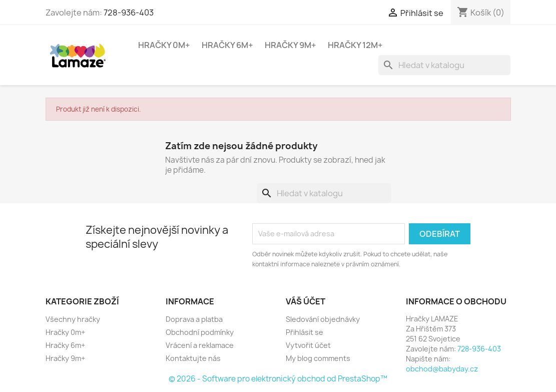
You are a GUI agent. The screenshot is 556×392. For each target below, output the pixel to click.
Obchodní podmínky (200, 332)
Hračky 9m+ (291, 45)
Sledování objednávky (323, 319)
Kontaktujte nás (193, 358)
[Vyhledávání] (444, 65)
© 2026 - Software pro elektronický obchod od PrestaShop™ (278, 379)
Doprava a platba (194, 319)
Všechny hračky (73, 319)
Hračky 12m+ (355, 45)
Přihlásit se (305, 332)
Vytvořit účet (308, 345)
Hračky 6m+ (227, 45)
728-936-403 (129, 13)
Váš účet (306, 301)
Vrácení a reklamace (200, 345)
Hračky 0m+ (164, 45)
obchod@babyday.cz (442, 369)
